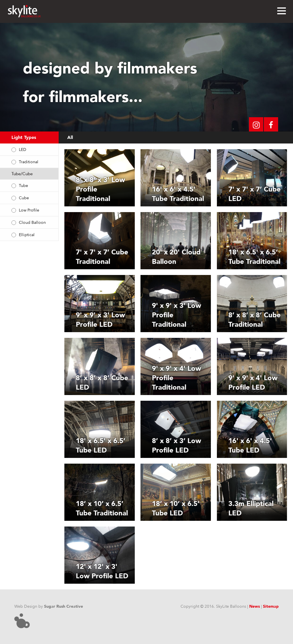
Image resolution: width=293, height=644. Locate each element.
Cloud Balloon (32, 223)
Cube (24, 198)
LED (23, 150)
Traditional (29, 162)
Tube (23, 186)
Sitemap (271, 606)
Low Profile (29, 210)
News (255, 606)
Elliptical (27, 235)
